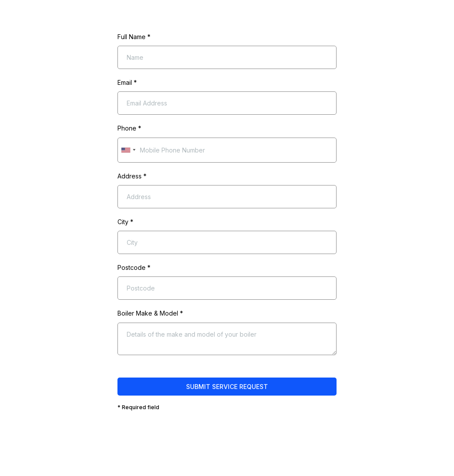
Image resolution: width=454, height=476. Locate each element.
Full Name (134, 37)
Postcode (134, 267)
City (125, 222)
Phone (129, 128)
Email (127, 82)
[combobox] (128, 150)
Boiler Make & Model (150, 313)
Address (132, 176)
